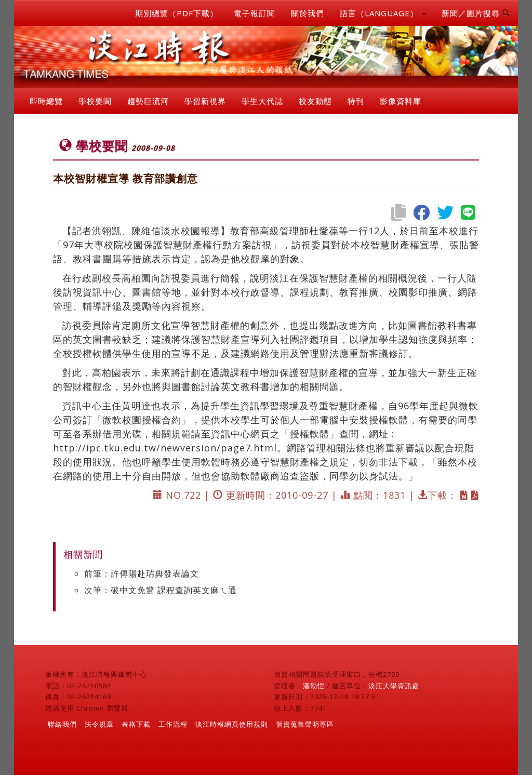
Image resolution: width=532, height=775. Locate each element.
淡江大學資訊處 (394, 686)
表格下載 (136, 724)
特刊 (356, 101)
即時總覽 (46, 101)
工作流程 (173, 724)
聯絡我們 (62, 724)
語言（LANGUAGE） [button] (383, 13)
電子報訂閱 (255, 13)
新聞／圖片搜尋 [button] (476, 13)
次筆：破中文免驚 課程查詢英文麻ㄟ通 (161, 590)
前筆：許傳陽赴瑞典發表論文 (142, 573)
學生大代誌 (262, 101)
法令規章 (99, 724)
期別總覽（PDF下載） (177, 13)
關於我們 (308, 13)
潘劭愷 (314, 686)
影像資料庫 (401, 101)
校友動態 (315, 101)
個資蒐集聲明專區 (305, 724)
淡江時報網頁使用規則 (232, 724)
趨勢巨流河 (148, 101)
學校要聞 (95, 101)
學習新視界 (205, 101)
